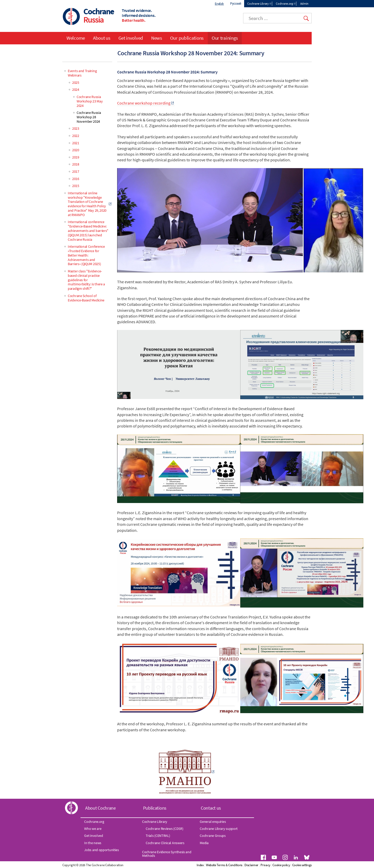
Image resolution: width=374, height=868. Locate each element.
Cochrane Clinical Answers (165, 843)
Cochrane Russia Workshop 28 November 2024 (89, 117)
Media (204, 843)
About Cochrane (101, 808)
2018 (76, 164)
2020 (76, 150)
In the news (93, 843)
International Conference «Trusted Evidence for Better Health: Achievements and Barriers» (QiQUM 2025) (86, 255)
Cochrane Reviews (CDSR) (164, 829)
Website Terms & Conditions (224, 865)
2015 (76, 186)
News (157, 38)
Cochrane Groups (213, 836)
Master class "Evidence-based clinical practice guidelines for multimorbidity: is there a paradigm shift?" (86, 280)
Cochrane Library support (219, 829)
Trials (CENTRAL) (158, 836)
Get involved (131, 38)
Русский (236, 4)
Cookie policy (281, 865)
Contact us (211, 808)
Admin (305, 4)
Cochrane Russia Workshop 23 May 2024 (90, 101)
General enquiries (213, 822)
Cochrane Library (258, 4)
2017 (76, 171)
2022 (76, 136)
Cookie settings (302, 865)
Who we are (93, 829)
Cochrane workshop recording (144, 103)
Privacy (265, 865)
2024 (76, 89)
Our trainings (225, 38)
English (219, 4)
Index (200, 865)
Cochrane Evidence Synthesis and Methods (167, 854)
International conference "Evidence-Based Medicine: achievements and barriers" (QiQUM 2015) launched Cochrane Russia (88, 230)
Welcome (76, 38)
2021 (76, 143)
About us (102, 38)
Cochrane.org (284, 4)
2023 (76, 128)
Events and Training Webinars (82, 73)
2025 (76, 82)
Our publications (187, 38)
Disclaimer (251, 865)
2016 (76, 179)
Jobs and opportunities (101, 850)
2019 (76, 157)
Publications (155, 808)
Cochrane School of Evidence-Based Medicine (86, 298)
